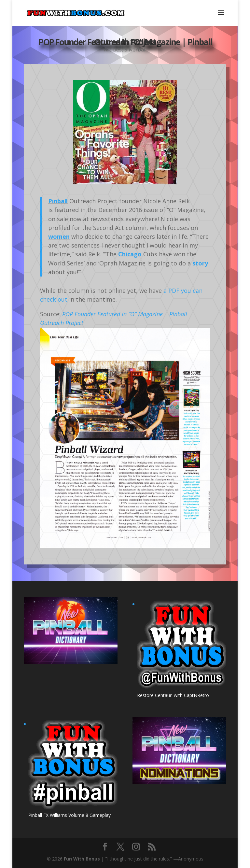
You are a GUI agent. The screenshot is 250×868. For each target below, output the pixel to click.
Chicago (130, 254)
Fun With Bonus (82, 859)
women (59, 236)
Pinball (58, 201)
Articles (113, 53)
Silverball (135, 53)
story (200, 263)
